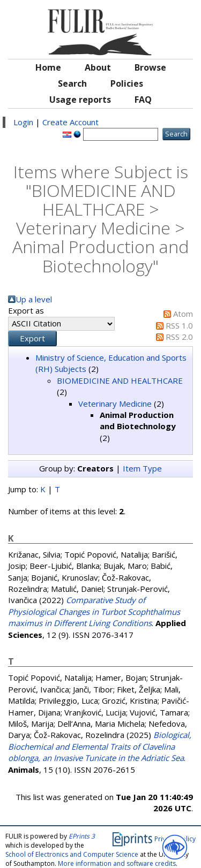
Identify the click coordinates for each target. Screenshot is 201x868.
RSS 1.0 (179, 325)
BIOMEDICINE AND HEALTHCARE (120, 380)
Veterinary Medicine (115, 403)
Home (48, 67)
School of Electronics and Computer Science (72, 854)
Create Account (70, 122)
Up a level (34, 299)
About (98, 67)
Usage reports (80, 100)
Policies (127, 83)
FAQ (143, 100)
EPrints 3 (82, 836)
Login (23, 122)
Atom (183, 314)
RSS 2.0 (179, 337)
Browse (150, 67)
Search (72, 83)
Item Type (142, 468)
